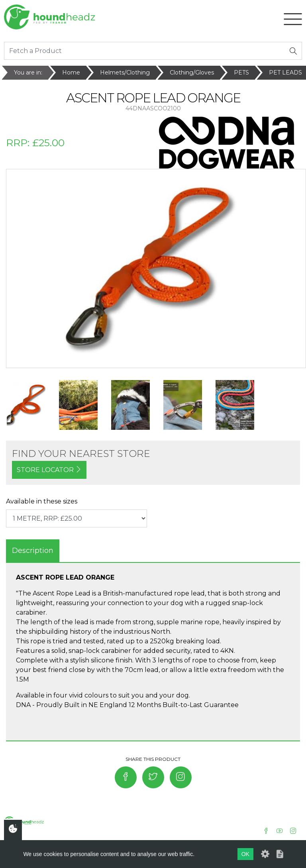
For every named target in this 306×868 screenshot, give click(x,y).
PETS (241, 72)
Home (71, 72)
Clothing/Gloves (192, 72)
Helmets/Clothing (125, 72)
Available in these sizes (42, 501)
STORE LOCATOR (49, 470)
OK (245, 854)
